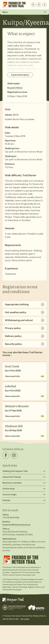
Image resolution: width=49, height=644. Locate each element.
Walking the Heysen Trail (15, 471)
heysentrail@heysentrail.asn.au (16, 525)
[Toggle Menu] (45, 12)
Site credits (25, 619)
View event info (12, 376)
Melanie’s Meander (17, 406)
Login (39, 5)
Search (33, 5)
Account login (10, 494)
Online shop (9, 489)
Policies (6, 500)
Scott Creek (12, 366)
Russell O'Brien (15, 88)
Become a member (12, 483)
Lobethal (10, 386)
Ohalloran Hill (14, 426)
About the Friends (12, 477)
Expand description (20, 75)
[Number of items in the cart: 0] (44, 5)
